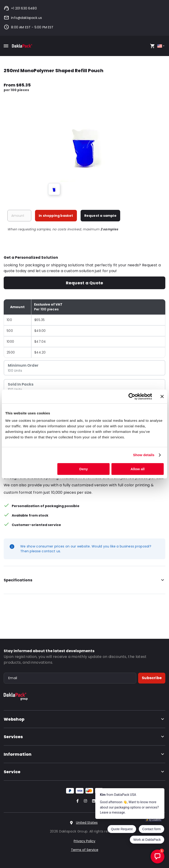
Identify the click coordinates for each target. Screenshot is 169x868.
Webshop (84, 719)
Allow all (138, 469)
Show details (144, 455)
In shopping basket (56, 216)
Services (84, 737)
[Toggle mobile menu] (6, 46)
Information (84, 754)
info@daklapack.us (23, 18)
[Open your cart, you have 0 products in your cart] (152, 46)
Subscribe (152, 678)
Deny (84, 469)
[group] (54, 189)
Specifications (84, 580)
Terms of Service (85, 850)
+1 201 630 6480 (20, 8)
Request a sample (100, 216)
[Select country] (161, 46)
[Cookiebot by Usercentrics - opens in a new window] (132, 396)
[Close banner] (162, 396)
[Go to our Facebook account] (77, 801)
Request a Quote (84, 283)
